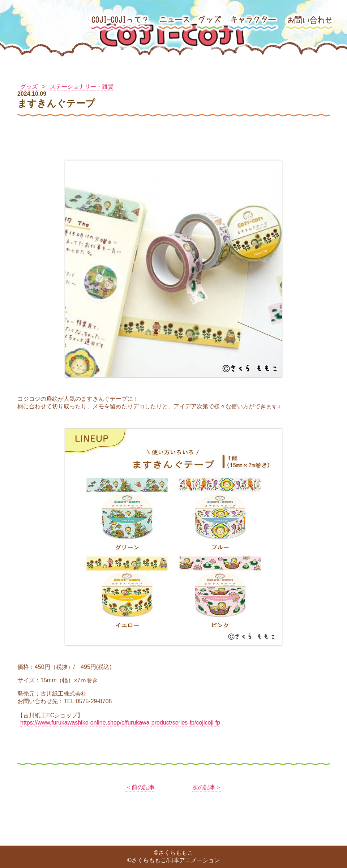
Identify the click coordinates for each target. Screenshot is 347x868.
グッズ (29, 87)
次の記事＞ (207, 787)
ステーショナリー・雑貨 (82, 87)
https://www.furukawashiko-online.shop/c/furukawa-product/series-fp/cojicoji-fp (120, 723)
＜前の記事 (140, 787)
